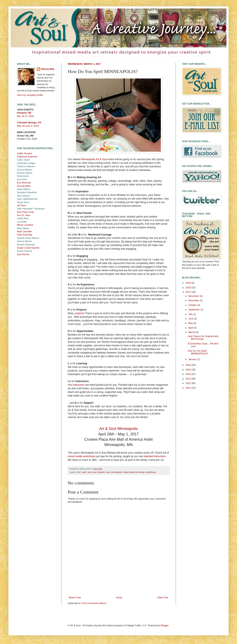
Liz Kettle (22, 222)
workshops (151, 472)
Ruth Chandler (24, 231)
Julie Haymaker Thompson (31, 209)
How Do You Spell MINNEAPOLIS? (198, 352)
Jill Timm (21, 205)
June (191, 319)
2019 (189, 283)
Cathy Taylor (23, 160)
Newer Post (75, 597)
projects (79, 313)
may (108, 472)
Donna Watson (25, 170)
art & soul (92, 472)
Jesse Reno (23, 202)
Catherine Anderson (27, 157)
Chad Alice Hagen (26, 163)
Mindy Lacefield (25, 225)
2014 (189, 374)
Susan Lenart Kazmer (28, 248)
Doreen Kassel (25, 173)
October (193, 305)
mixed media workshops (81, 456)
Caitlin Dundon (25, 153)
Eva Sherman (24, 183)
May (191, 323)
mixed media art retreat (134, 472)
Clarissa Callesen (26, 166)
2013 (189, 379)
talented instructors (155, 456)
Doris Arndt (23, 176)
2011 (189, 388)
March (192, 332)
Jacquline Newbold (27, 192)
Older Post (163, 597)
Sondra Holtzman (26, 245)
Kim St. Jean (23, 215)
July (191, 314)
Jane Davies (23, 196)
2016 (189, 365)
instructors (79, 385)
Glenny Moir (48, 69)
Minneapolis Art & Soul (94, 159)
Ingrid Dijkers (24, 189)
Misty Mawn (23, 228)
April (191, 328)
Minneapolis (116, 472)
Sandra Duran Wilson (28, 238)
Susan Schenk (24, 251)
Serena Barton (24, 241)
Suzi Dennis (23, 254)
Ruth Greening (25, 235)
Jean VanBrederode (27, 199)
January (193, 359)
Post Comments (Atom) (94, 603)
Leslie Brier (23, 218)
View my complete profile (30, 95)
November (194, 300)
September (194, 310)
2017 (79, 472)
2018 (189, 288)
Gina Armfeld (24, 186)
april (85, 472)
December (194, 296)
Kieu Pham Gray (25, 212)
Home (119, 597)
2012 (189, 383)
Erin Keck (22, 179)
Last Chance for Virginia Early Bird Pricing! (203, 338)
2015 (189, 370)
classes (101, 472)
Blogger (165, 625)
